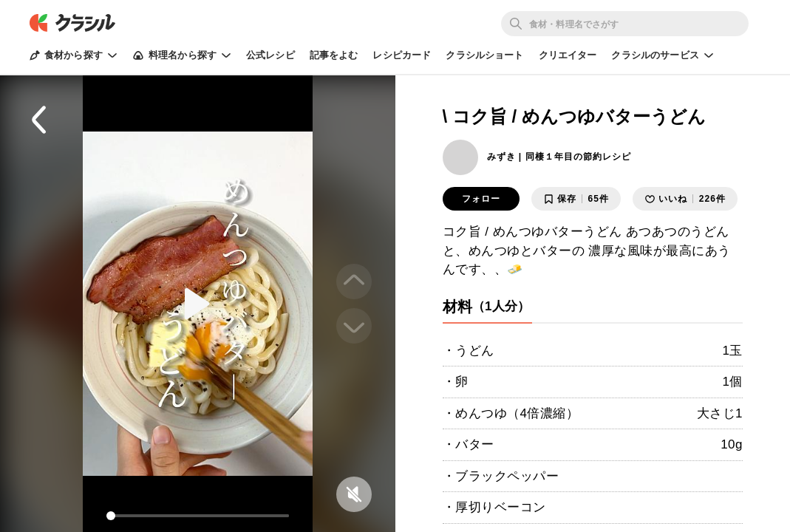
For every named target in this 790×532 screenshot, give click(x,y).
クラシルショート (484, 55)
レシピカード (402, 55)
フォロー (481, 199)
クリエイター (568, 55)
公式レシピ (270, 55)
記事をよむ (334, 55)
